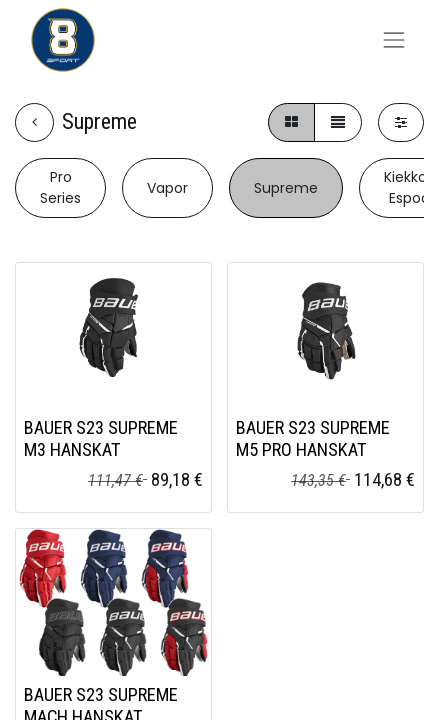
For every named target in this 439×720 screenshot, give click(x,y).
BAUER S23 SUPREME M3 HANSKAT (101, 438)
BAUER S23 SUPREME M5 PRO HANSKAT (313, 438)
